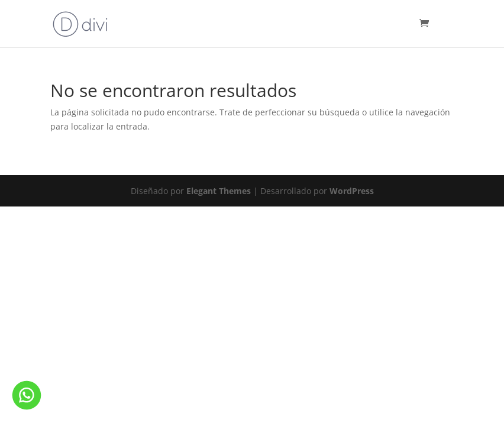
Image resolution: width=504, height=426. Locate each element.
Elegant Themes (219, 191)
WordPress (352, 191)
